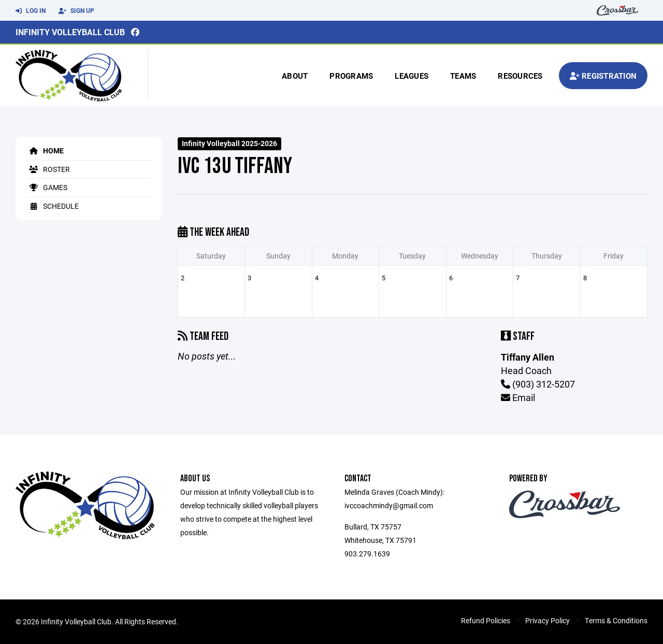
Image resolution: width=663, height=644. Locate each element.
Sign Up (76, 11)
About (295, 76)
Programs (351, 76)
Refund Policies (486, 620)
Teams (463, 76)
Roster (48, 169)
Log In (31, 11)
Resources (520, 76)
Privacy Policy (547, 620)
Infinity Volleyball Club (70, 32)
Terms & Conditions (616, 620)
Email (518, 397)
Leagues (412, 76)
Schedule (52, 206)
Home (45, 151)
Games (47, 187)
